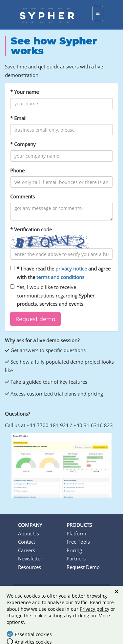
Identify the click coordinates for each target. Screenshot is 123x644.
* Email (18, 118)
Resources (30, 567)
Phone (17, 170)
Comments (22, 196)
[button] (35, 319)
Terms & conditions (45, 594)
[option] (61, 465)
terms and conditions (60, 277)
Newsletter (30, 558)
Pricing (74, 550)
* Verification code (31, 229)
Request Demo (83, 567)
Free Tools (78, 542)
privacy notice (71, 269)
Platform (76, 533)
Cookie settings (65, 602)
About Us (29, 533)
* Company (23, 144)
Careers (27, 550)
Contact (27, 542)
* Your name (24, 92)
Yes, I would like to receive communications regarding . (52, 295)
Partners (76, 558)
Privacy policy (91, 594)
